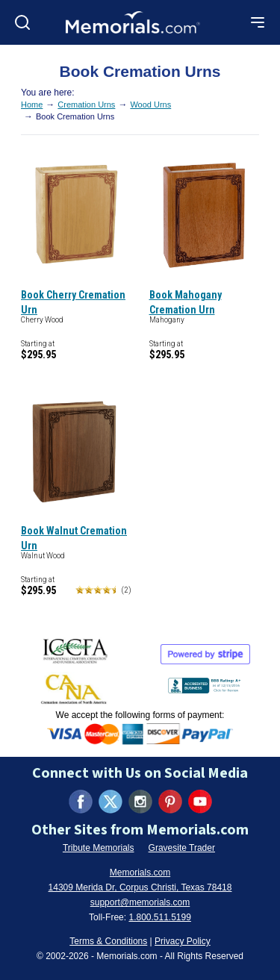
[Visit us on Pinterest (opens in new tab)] (170, 802)
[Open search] (22, 22)
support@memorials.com (140, 902)
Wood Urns (150, 104)
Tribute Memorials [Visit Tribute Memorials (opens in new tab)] (99, 848)
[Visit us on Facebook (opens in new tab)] (81, 802)
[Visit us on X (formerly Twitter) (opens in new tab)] (111, 802)
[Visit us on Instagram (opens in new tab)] (140, 802)
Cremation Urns (86, 104)
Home (32, 104)
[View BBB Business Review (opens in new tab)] (206, 683)
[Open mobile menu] (258, 22)
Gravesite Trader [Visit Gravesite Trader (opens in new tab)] (182, 848)
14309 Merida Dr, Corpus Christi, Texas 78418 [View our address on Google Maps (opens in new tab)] (140, 887)
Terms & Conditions (108, 941)
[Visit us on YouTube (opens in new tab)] (200, 802)
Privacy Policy (183, 941)
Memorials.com (140, 873)
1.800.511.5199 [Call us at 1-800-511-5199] (159, 917)
